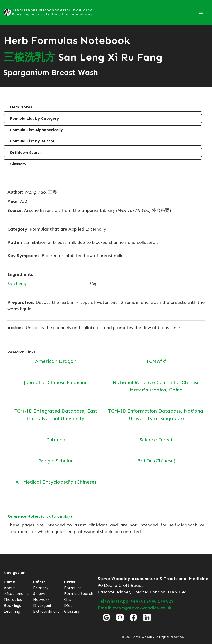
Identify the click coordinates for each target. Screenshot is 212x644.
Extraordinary (46, 611)
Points (39, 582)
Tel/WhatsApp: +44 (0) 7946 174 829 (136, 601)
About (9, 588)
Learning (12, 611)
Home (9, 582)
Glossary (18, 164)
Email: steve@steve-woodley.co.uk (135, 608)
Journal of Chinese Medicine (56, 382)
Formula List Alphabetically (36, 130)
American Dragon (56, 361)
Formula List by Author (32, 141)
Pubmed (56, 440)
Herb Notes (21, 107)
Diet (68, 605)
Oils (68, 600)
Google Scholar (56, 461)
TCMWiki (156, 361)
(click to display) (40, 516)
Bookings (12, 605)
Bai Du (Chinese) (156, 461)
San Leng (17, 284)
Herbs (70, 582)
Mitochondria (16, 594)
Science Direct (156, 440)
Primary (41, 588)
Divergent (42, 605)
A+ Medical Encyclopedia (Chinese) (56, 482)
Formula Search (79, 594)
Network (41, 600)
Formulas (73, 588)
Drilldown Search (26, 152)
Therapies (13, 600)
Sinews (39, 594)
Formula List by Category (34, 118)
